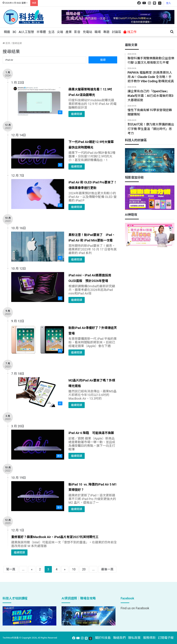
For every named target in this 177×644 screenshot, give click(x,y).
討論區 (117, 32)
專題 (106, 32)
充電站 (87, 32)
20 (84, 569)
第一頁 (11, 569)
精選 (7, 32)
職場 (98, 32)
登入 (169, 3)
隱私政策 (134, 638)
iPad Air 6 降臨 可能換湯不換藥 (91, 433)
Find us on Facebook (135, 608)
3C (14, 32)
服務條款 (149, 638)
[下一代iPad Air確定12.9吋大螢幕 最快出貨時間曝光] (38, 154)
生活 (51, 32)
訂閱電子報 (166, 638)
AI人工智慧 (26, 32)
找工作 (130, 32)
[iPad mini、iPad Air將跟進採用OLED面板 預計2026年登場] (38, 287)
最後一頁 (107, 569)
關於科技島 (103, 638)
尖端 (60, 32)
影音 (77, 32)
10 (74, 569)
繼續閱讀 (77, 114)
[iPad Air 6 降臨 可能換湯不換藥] (38, 445)
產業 (69, 32)
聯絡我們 (119, 638)
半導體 (41, 32)
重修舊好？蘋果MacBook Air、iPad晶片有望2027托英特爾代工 (55, 537)
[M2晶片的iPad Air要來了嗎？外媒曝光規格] (38, 392)
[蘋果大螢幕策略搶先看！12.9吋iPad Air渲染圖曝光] (38, 101)
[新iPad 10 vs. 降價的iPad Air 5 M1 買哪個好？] (38, 496)
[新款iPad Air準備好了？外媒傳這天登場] (38, 340)
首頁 (6, 43)
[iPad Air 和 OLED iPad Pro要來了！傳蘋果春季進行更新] (38, 194)
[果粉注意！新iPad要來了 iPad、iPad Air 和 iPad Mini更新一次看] (38, 247)
